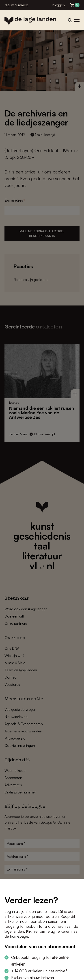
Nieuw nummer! (16, 5)
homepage (19, 936)
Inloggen (58, 5)
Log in (10, 911)
